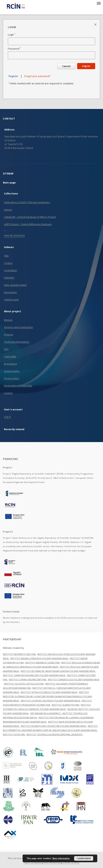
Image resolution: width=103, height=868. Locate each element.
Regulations (10, 364)
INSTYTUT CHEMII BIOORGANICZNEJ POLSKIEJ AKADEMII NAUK (34, 675)
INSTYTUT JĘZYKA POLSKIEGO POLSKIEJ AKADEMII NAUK (49, 692)
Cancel (66, 66)
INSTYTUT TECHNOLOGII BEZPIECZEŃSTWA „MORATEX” (55, 734)
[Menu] (99, 3)
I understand (84, 858)
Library (8, 210)
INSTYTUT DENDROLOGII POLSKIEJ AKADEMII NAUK (74, 679)
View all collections (14, 235)
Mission (8, 320)
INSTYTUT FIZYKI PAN (14, 734)
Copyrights (10, 356)
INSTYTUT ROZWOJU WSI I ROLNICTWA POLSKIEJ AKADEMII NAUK (54, 726)
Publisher (9, 278)
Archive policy (12, 371)
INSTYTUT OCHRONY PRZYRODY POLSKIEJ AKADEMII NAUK (51, 701)
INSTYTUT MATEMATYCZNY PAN (20, 654)
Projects (9, 335)
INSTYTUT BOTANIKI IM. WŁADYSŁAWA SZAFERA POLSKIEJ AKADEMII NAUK (58, 671)
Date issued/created (15, 285)
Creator (8, 263)
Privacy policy (12, 378)
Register (13, 76)
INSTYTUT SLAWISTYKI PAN (66, 705)
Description (10, 292)
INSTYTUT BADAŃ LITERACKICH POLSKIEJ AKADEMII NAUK (39, 658)
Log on (86, 66)
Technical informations (17, 342)
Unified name (11, 300)
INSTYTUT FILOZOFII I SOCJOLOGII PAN (24, 684)
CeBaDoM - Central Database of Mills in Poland (30, 217)
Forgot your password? (37, 76)
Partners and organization (18, 327)
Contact (8, 393)
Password (14, 49)
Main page (9, 183)
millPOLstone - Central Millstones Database (28, 224)
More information (61, 858)
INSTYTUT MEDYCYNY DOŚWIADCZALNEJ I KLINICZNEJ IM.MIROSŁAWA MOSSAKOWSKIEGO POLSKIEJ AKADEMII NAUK (47, 696)
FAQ (6, 349)
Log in (7, 417)
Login (12, 35)
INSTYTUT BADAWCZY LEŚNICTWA (43, 663)
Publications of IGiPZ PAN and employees (27, 202)
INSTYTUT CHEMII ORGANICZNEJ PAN (28, 679)
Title (6, 256)
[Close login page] (96, 24)
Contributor (11, 270)
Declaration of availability (18, 386)
